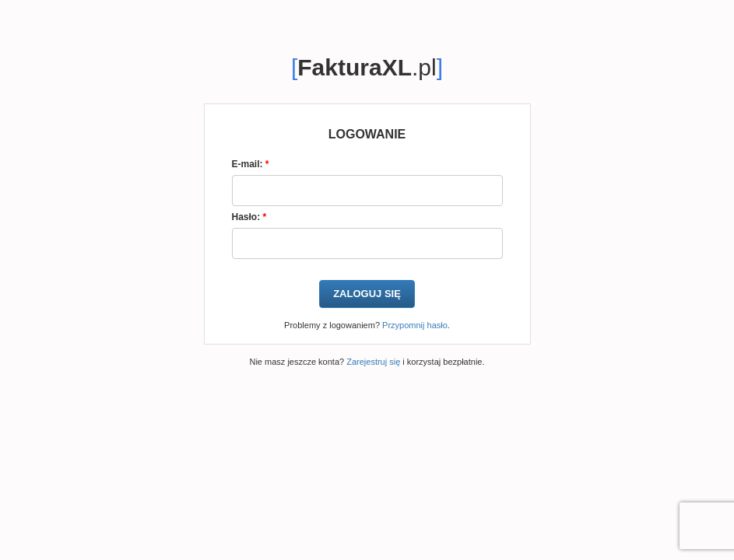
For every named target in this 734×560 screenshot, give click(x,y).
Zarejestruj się (373, 362)
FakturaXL (355, 67)
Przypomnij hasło (415, 325)
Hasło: (249, 217)
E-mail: (251, 164)
